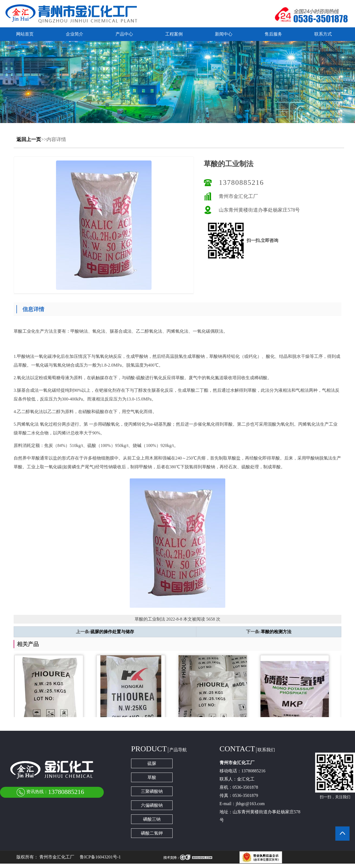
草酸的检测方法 (276, 632)
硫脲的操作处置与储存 (112, 632)
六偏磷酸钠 (152, 805)
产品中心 (124, 34)
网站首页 (25, 34)
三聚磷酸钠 (152, 791)
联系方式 (323, 34)
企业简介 (75, 34)
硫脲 (152, 763)
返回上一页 (29, 139)
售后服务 (273, 34)
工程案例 (174, 34)
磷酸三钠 (152, 819)
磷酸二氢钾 (152, 833)
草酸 (152, 777)
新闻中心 (224, 34)
